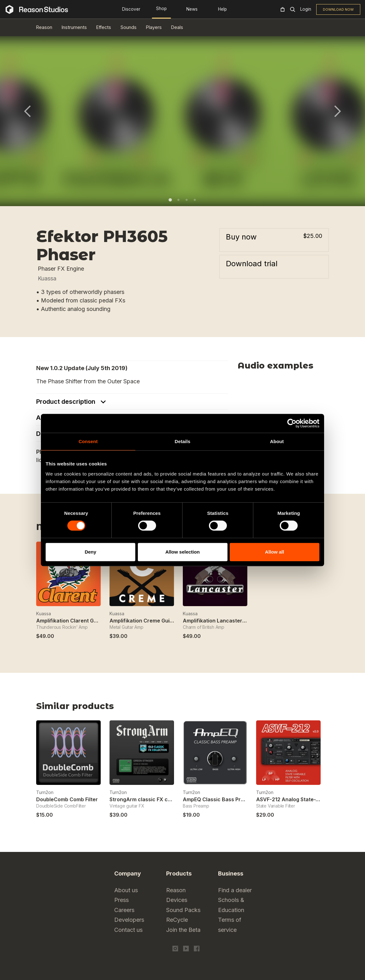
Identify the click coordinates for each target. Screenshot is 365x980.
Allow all (275, 552)
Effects (104, 27)
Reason (44, 27)
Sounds (129, 27)
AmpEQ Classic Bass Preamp (219, 799)
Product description (67, 402)
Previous (27, 111)
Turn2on (45, 792)
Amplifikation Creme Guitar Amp (149, 621)
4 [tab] (195, 200)
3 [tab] (187, 200)
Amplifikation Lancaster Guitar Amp (227, 621)
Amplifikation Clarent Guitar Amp (77, 621)
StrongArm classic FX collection (149, 799)
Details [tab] (182, 441)
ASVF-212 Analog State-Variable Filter (303, 799)
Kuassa (47, 278)
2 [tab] (178, 200)
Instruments (74, 27)
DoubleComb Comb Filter (67, 799)
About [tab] (277, 441)
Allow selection (182, 552)
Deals (177, 27)
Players (154, 27)
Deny (90, 552)
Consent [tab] (88, 441)
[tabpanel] (182, 115)
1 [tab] (170, 200)
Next (338, 111)
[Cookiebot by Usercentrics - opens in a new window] (292, 423)
